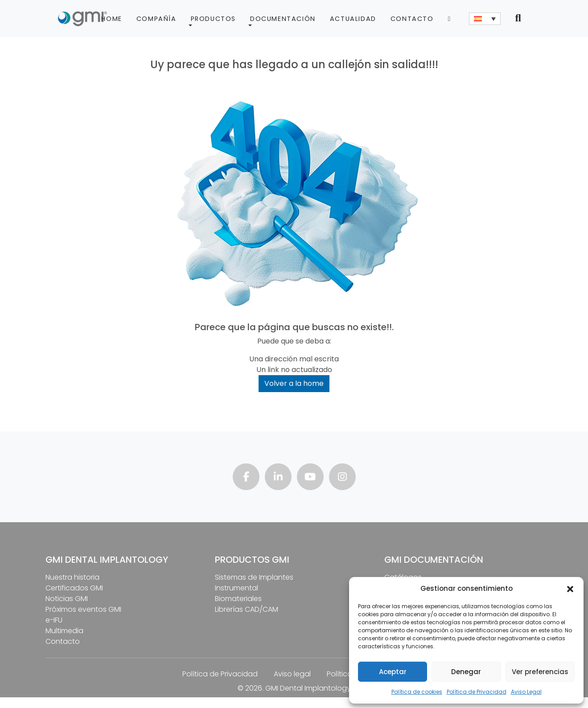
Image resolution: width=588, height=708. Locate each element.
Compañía (156, 19)
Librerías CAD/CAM (247, 609)
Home (111, 19)
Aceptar (393, 672)
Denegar (466, 672)
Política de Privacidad (477, 692)
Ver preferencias (540, 672)
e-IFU (54, 620)
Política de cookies (417, 692)
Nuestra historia (72, 577)
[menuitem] (485, 19)
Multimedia (64, 631)
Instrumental (236, 588)
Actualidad (353, 19)
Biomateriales (238, 599)
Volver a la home (294, 383)
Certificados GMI (74, 588)
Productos (213, 19)
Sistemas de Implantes (254, 577)
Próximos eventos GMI (83, 609)
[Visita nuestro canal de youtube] (310, 478)
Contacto (412, 19)
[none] (485, 19)
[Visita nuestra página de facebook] (246, 478)
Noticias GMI (67, 599)
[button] (570, 589)
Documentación (283, 19)
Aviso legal (292, 674)
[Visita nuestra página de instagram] (342, 478)
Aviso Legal (526, 692)
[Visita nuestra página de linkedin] (278, 478)
